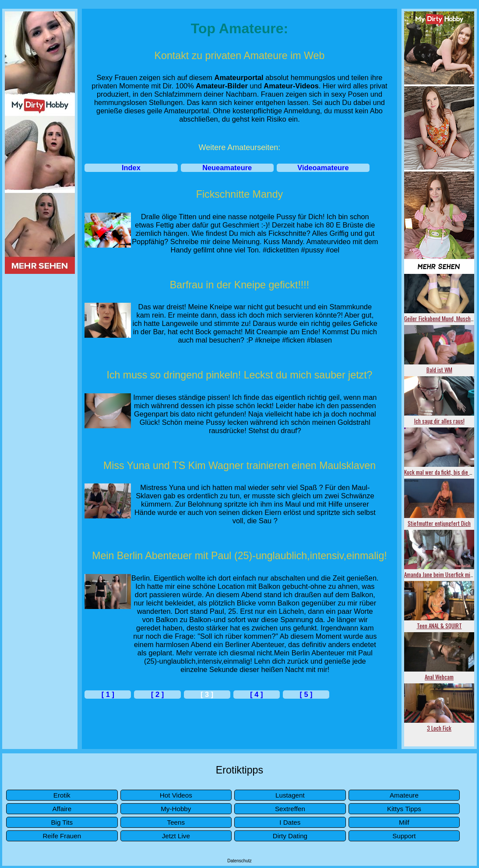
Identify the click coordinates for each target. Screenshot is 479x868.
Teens (176, 822)
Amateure (404, 795)
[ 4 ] (256, 694)
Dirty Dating (290, 836)
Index (131, 168)
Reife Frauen (62, 836)
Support (404, 836)
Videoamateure (323, 168)
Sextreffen (290, 809)
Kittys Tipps (404, 809)
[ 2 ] (157, 694)
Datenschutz (239, 861)
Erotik (62, 795)
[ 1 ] (108, 694)
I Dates (290, 822)
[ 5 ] (306, 694)
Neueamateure (227, 168)
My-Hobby (176, 809)
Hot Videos (176, 795)
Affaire (62, 809)
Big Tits (62, 822)
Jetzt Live (176, 836)
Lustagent (290, 795)
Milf (404, 822)
